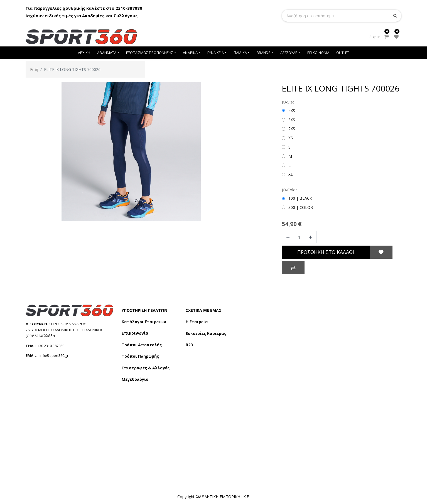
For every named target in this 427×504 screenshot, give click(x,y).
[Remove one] (288, 237)
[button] (381, 252)
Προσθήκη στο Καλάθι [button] (326, 252)
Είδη (34, 69)
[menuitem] (84, 53)
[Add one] (310, 237)
